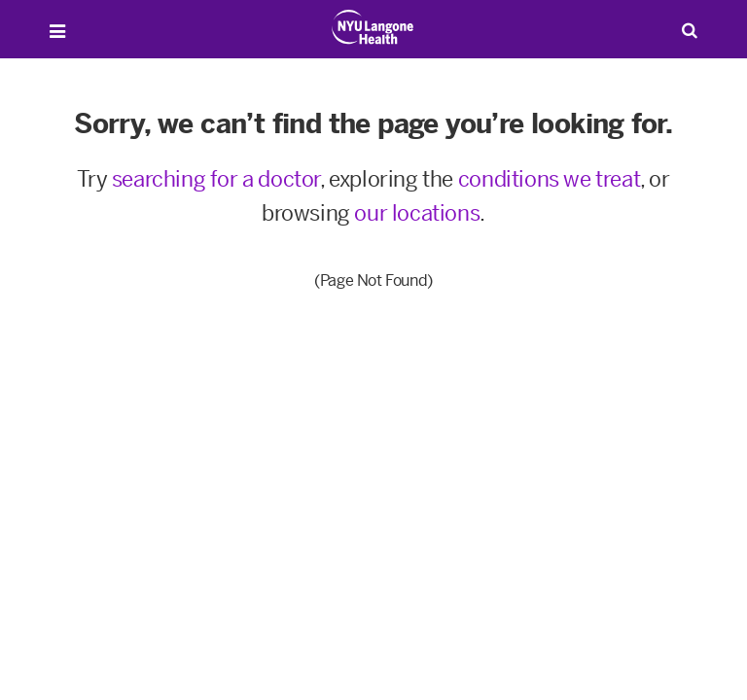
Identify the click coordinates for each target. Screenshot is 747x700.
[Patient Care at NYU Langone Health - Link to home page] (373, 27)
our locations (417, 213)
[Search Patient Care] (690, 30)
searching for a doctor (216, 179)
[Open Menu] (57, 32)
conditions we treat (549, 179)
